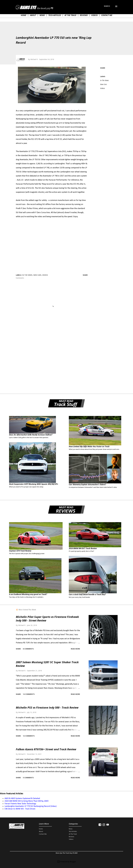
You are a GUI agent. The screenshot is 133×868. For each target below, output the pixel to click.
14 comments (29, 694)
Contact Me (43, 834)
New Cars (104, 84)
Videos (102, 88)
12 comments (29, 736)
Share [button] (103, 68)
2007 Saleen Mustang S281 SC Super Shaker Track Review (47, 664)
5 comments (28, 778)
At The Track (73, 834)
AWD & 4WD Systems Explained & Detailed (22, 799)
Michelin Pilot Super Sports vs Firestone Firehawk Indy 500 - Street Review (47, 619)
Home (41, 829)
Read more (75, 649)
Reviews (71, 837)
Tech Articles (73, 832)
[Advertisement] (52, 354)
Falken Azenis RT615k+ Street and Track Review (46, 749)
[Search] (107, 6)
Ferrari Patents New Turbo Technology (20, 804)
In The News (104, 80)
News (71, 829)
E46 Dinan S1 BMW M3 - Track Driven (20, 809)
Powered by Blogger (67, 862)
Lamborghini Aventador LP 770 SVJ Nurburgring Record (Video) (31, 806)
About (41, 832)
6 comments (28, 649)
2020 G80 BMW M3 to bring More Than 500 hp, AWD (26, 801)
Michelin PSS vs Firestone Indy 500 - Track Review (47, 707)
